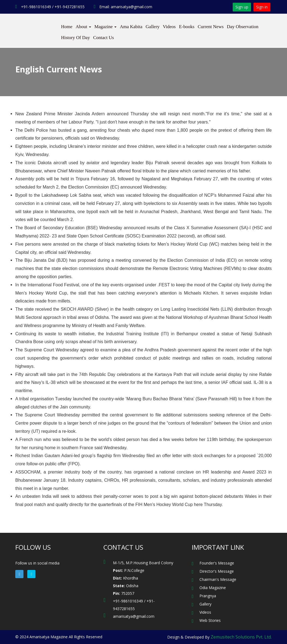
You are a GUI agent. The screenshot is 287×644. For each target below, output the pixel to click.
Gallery (153, 27)
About (83, 27)
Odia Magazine (213, 588)
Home (67, 27)
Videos (169, 27)
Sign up (242, 7)
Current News (211, 27)
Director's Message (217, 571)
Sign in (262, 7)
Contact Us (103, 38)
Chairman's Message (218, 579)
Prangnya (208, 596)
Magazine (105, 27)
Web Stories (210, 620)
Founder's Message (217, 563)
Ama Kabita (131, 27)
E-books (187, 27)
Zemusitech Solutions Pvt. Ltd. (241, 637)
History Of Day (76, 38)
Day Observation (243, 27)
